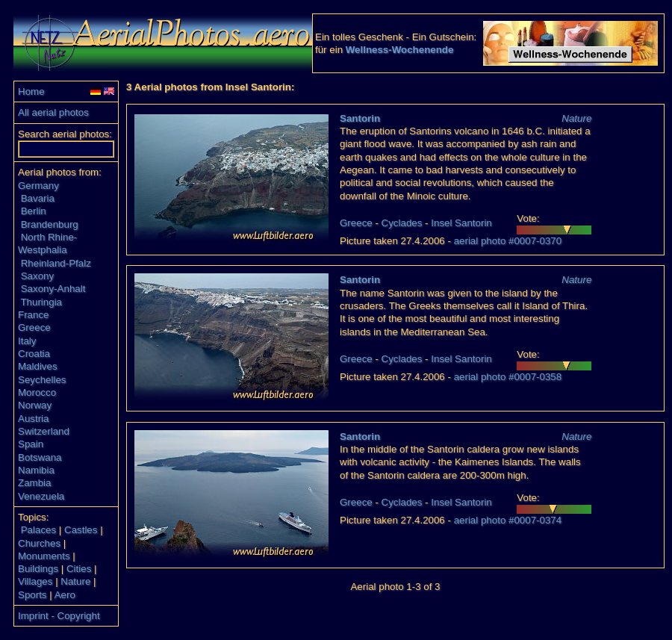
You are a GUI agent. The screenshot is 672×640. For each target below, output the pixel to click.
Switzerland (44, 431)
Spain (31, 444)
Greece (34, 327)
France (33, 315)
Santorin (360, 118)
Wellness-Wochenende (400, 50)
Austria (33, 419)
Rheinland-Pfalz (56, 263)
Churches (39, 543)
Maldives (38, 366)
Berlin (34, 211)
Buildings (38, 569)
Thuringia (41, 302)
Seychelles (42, 380)
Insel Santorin (461, 223)
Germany (38, 186)
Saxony (37, 276)
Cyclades (402, 223)
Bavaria (38, 198)
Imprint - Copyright (59, 616)
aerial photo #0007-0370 (508, 241)
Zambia (34, 483)
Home (31, 91)
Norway (35, 405)
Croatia (34, 354)
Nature (75, 581)
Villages (35, 581)
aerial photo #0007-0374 (508, 520)
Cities (79, 569)
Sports (32, 595)
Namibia (36, 470)
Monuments (44, 556)
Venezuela (41, 496)
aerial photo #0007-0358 (508, 377)
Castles (81, 530)
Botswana (40, 457)
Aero (65, 595)
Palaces (38, 530)
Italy (27, 341)
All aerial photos (53, 112)
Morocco (37, 392)
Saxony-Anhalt (53, 289)
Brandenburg (50, 224)
